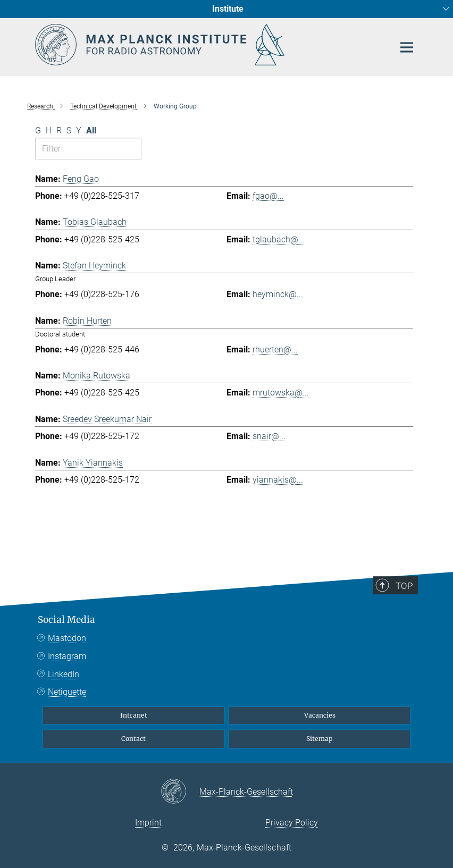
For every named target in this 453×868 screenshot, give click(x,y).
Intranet (134, 715)
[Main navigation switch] (407, 47)
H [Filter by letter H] (49, 130)
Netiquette (67, 692)
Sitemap (320, 739)
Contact (133, 739)
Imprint (148, 823)
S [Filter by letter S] (69, 130)
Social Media (66, 620)
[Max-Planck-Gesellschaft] (180, 792)
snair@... (269, 436)
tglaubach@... (279, 239)
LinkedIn (64, 674)
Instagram (67, 656)
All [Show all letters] (91, 130)
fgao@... (268, 196)
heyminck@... (278, 294)
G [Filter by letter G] (38, 130)
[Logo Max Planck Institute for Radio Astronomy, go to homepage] (208, 45)
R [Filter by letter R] (59, 130)
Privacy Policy (292, 823)
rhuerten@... (275, 349)
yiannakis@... (278, 480)
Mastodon (67, 638)
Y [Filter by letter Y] (79, 130)
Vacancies (320, 715)
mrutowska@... (281, 393)
